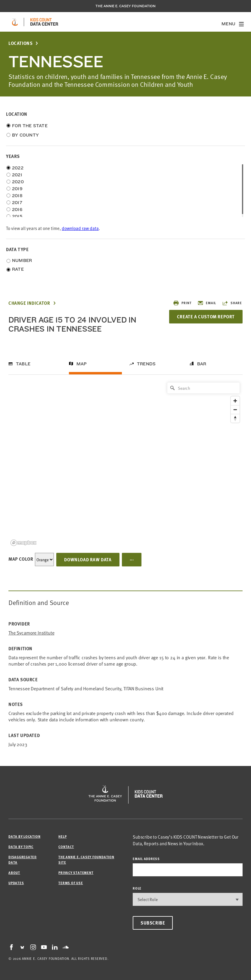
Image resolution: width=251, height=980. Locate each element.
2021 (17, 175)
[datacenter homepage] (44, 22)
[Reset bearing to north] (235, 418)
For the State (30, 126)
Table (23, 364)
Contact (66, 847)
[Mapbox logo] (23, 543)
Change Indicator (29, 303)
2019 (17, 189)
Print (182, 303)
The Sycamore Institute (31, 633)
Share (232, 303)
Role (137, 888)
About (14, 873)
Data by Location (24, 836)
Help (62, 836)
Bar (202, 364)
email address (146, 859)
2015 (17, 216)
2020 (18, 182)
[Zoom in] (235, 401)
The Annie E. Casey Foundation (125, 6)
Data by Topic (21, 847)
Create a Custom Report (206, 317)
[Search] (203, 388)
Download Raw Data (88, 559)
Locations (20, 43)
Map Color (21, 559)
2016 (17, 210)
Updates (16, 883)
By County (25, 135)
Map (82, 364)
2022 (18, 168)
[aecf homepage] (15, 22)
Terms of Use (71, 883)
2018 (17, 196)
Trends (146, 364)
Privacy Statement (76, 873)
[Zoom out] (235, 410)
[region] (125, 464)
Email (207, 303)
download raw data (80, 228)
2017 (17, 203)
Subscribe (153, 923)
